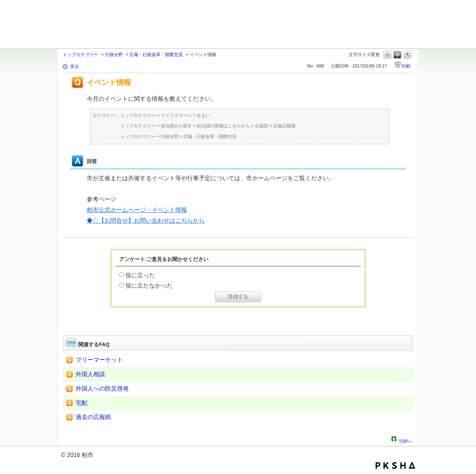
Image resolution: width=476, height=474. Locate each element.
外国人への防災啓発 (102, 389)
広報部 (262, 126)
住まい (203, 116)
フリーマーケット (99, 360)
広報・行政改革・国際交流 (156, 55)
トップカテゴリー (80, 55)
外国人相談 (90, 374)
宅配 (82, 403)
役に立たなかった (149, 286)
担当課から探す (176, 126)
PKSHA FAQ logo (395, 466)
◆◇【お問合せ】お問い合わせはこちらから (146, 221)
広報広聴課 (284, 126)
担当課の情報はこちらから (223, 126)
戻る (75, 66)
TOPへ (406, 440)
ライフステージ (176, 116)
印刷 (406, 66)
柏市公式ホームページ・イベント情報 (137, 210)
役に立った (140, 275)
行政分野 (114, 55)
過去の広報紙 (93, 417)
